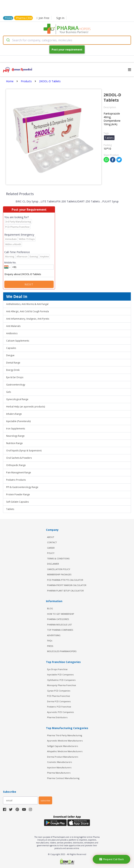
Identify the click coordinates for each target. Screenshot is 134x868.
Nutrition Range (14, 443)
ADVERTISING (54, 635)
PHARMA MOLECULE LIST (59, 625)
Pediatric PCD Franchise (59, 707)
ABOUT (51, 537)
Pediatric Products (16, 480)
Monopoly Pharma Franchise (62, 685)
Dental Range (13, 363)
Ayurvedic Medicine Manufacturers (65, 741)
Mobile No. (10, 262)
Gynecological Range (17, 399)
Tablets (10, 509)
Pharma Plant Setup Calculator (65, 591)
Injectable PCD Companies (60, 675)
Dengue (10, 355)
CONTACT (52, 542)
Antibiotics (12, 333)
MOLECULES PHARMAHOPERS (62, 651)
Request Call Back (112, 859)
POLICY (51, 553)
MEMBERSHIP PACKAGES (59, 574)
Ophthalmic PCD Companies (61, 680)
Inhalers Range (14, 414)
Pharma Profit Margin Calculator (67, 585)
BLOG (50, 608)
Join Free (43, 18)
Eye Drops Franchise (57, 669)
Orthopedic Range (16, 465)
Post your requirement (67, 49)
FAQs (50, 641)
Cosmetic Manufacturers (59, 762)
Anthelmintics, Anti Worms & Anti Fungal (27, 304)
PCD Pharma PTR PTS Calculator (65, 580)
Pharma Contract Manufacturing (63, 778)
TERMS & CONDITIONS (58, 558)
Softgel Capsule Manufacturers (62, 746)
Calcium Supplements (18, 341)
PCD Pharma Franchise (59, 696)
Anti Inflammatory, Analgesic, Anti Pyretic (28, 319)
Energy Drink (13, 370)
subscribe (45, 801)
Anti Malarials (13, 326)
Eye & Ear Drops (15, 377)
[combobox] (67, 40)
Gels (9, 392)
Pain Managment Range (19, 472)
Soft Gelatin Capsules (17, 502)
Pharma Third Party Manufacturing (65, 735)
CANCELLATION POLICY (59, 569)
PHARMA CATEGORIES (58, 619)
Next (29, 284)
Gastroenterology (16, 385)
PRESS (50, 646)
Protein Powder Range (18, 494)
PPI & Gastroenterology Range (22, 487)
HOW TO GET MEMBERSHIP (61, 614)
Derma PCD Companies (59, 701)
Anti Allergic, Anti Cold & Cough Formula (27, 311)
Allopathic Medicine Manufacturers (65, 751)
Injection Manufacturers (59, 767)
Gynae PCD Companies (59, 691)
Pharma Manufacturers (59, 773)
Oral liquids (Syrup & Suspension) (24, 451)
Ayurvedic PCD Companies (60, 712)
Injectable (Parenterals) (18, 421)
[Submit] (8, 40)
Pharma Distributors (57, 717)
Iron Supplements (16, 429)
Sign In (60, 18)
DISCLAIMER (53, 564)
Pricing (9, 18)
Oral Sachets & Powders (19, 458)
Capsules (11, 348)
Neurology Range (15, 436)
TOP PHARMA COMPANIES (60, 630)
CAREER (51, 548)
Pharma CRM (24, 18)
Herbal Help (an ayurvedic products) (26, 407)
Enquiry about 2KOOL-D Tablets (29, 274)
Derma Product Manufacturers (63, 757)
